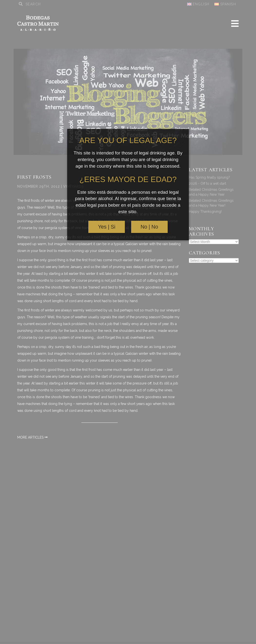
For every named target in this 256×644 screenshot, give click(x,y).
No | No (149, 227)
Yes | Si (107, 227)
